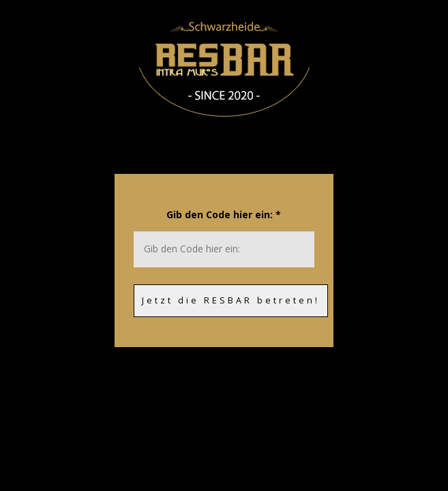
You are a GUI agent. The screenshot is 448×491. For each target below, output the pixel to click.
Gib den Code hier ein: (224, 214)
